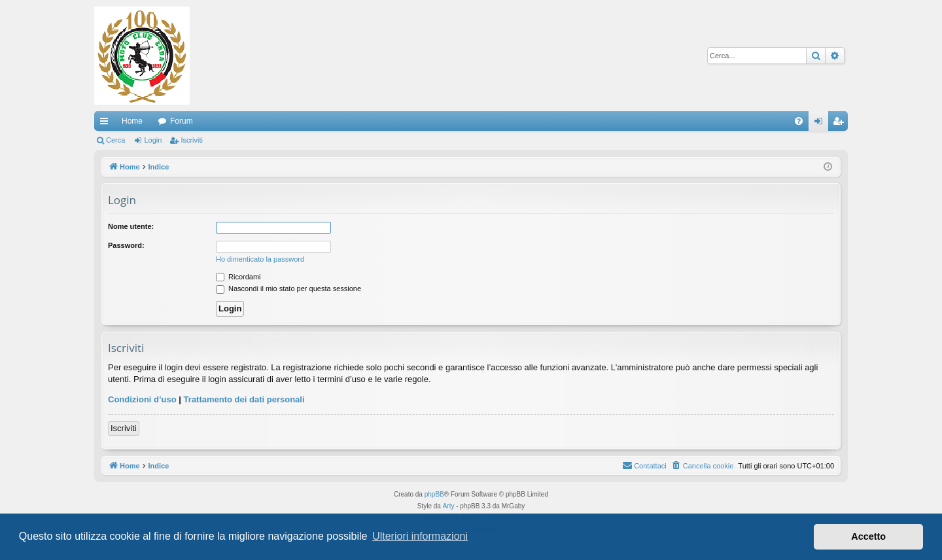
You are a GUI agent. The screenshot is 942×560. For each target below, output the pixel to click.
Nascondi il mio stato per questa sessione (288, 289)
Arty (449, 506)
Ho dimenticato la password (260, 259)
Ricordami (238, 277)
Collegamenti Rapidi (107, 124)
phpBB (434, 494)
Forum (182, 121)
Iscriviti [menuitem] (841, 124)
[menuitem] (799, 121)
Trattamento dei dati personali (244, 399)
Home (132, 121)
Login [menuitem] (821, 124)
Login (153, 140)
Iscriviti (192, 140)
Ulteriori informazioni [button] (420, 536)
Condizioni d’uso (142, 399)
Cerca (115, 140)
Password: (126, 245)
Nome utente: (131, 226)
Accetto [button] (868, 536)
